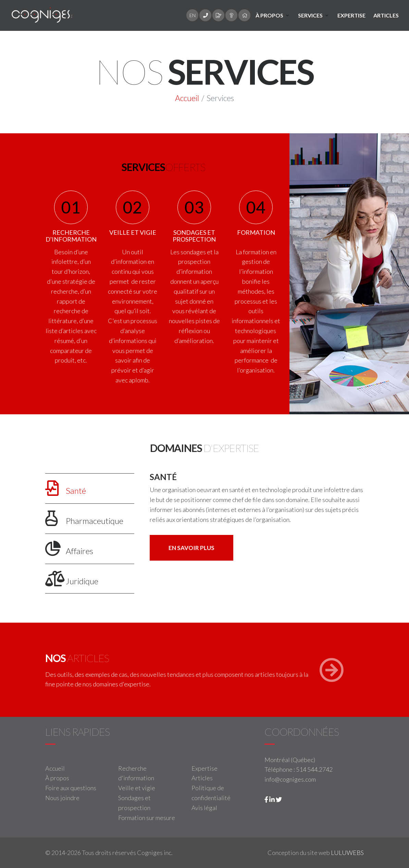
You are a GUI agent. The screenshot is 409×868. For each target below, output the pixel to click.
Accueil (187, 98)
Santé (66, 488)
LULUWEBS (347, 853)
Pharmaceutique (84, 518)
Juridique (72, 579)
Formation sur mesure (147, 818)
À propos (269, 15)
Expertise (351, 15)
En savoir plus (191, 548)
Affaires (69, 548)
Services (310, 15)
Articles (386, 15)
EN (193, 15)
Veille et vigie (137, 788)
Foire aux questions (71, 788)
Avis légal (204, 808)
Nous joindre (62, 798)
